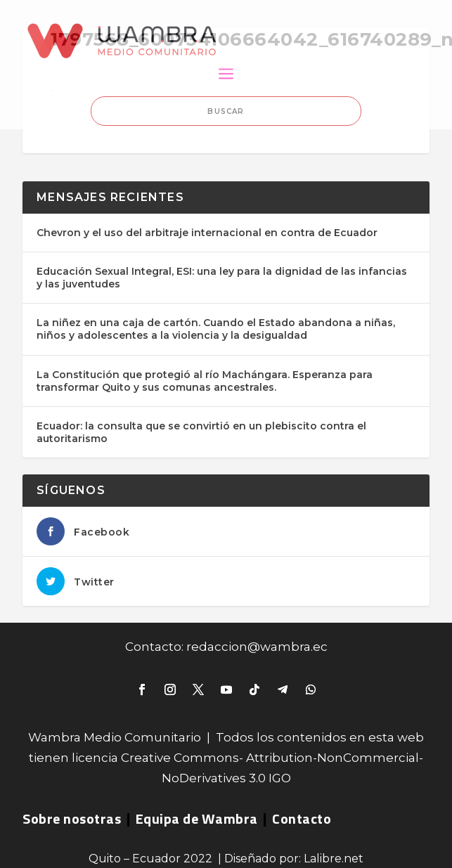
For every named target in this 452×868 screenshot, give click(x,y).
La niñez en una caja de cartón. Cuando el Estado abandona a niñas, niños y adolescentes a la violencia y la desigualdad (216, 329)
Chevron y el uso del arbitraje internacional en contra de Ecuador (207, 233)
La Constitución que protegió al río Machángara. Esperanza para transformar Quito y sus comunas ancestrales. (205, 381)
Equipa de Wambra (197, 818)
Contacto (302, 818)
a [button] (226, 75)
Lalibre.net (334, 859)
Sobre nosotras (72, 818)
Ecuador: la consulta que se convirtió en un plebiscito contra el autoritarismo (201, 432)
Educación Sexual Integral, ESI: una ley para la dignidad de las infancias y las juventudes (222, 278)
